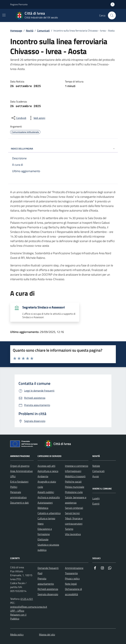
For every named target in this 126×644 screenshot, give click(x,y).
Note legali (71, 584)
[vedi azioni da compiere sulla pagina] (37, 118)
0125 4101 (27, 599)
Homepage (16, 31)
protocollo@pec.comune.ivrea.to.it (29, 607)
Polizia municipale (75, 487)
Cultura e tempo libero (46, 521)
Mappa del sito (47, 634)
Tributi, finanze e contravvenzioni (74, 521)
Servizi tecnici (72, 513)
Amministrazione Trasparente (74, 571)
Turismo (69, 529)
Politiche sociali (73, 482)
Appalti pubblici (46, 492)
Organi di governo (20, 466)
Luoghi (96, 498)
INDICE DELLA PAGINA (63, 149)
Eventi (96, 504)
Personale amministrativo (18, 495)
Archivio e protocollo (49, 497)
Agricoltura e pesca (48, 471)
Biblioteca (43, 508)
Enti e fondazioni (19, 482)
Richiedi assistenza (48, 589)
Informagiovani (73, 471)
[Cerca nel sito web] (112, 15)
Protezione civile (74, 492)
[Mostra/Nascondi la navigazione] (4, 15)
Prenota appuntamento (46, 581)
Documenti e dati (19, 503)
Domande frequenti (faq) (48, 571)
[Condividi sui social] (19, 118)
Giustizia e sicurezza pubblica (48, 547)
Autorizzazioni (45, 503)
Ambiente (43, 476)
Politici (14, 487)
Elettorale (43, 539)
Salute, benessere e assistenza (76, 500)
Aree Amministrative (21, 471)
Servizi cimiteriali (74, 508)
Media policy (17, 634)
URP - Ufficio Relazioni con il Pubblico (18, 615)
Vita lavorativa (73, 534)
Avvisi (96, 476)
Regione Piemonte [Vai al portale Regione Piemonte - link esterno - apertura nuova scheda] (19, 4)
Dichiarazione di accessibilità (73, 592)
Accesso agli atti (46, 466)
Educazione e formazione (45, 531)
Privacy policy (72, 578)
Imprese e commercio (77, 466)
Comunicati (43, 31)
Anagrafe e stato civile (47, 484)
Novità (30, 31)
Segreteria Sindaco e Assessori (44, 307)
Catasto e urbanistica (49, 513)
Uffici (13, 476)
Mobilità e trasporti (75, 476)
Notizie (96, 466)
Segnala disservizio (48, 594)
